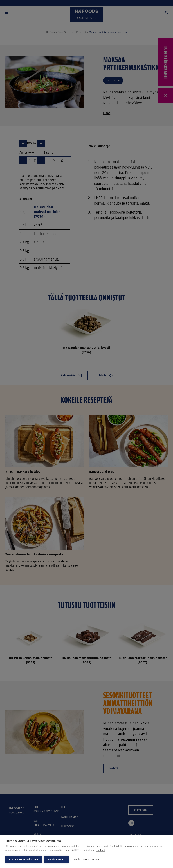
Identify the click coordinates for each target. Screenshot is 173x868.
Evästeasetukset (87, 860)
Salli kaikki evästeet (24, 860)
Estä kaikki (56, 860)
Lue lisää (101, 850)
